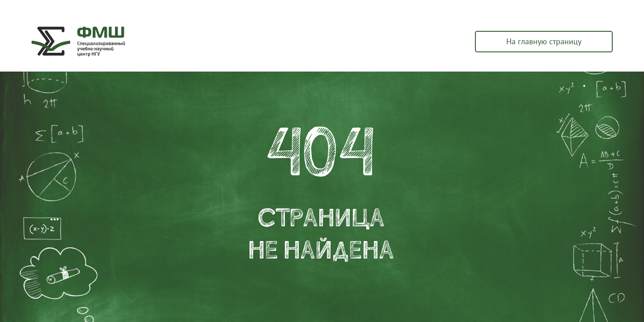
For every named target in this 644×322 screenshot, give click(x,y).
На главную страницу (544, 41)
